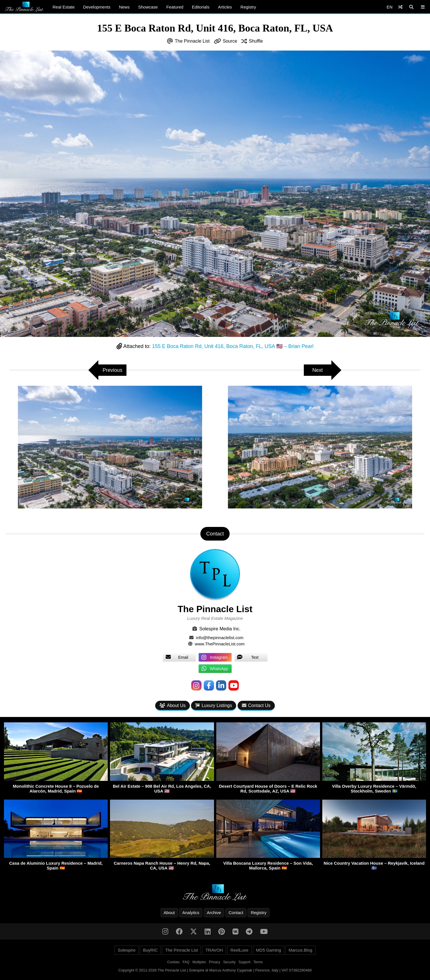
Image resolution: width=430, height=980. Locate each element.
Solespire (127, 950)
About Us (173, 706)
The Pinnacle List (192, 41)
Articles (225, 7)
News (124, 7)
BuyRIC (150, 950)
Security (229, 962)
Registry (248, 7)
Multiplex (199, 962)
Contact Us (256, 706)
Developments (97, 7)
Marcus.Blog (300, 950)
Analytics (191, 913)
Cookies (174, 962)
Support (244, 962)
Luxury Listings (214, 706)
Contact (236, 913)
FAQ (186, 962)
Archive (214, 913)
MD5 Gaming (269, 950)
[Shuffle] (400, 7)
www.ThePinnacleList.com (220, 644)
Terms (258, 962)
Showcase (148, 7)
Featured (175, 7)
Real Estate (64, 7)
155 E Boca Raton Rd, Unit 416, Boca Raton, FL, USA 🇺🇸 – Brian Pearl (233, 346)
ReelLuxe (239, 950)
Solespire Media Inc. (220, 629)
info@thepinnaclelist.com (220, 638)
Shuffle (256, 41)
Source (230, 41)
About (169, 913)
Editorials (201, 7)
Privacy (214, 962)
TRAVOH (214, 950)
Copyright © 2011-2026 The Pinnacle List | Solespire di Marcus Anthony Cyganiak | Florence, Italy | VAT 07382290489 (215, 970)
